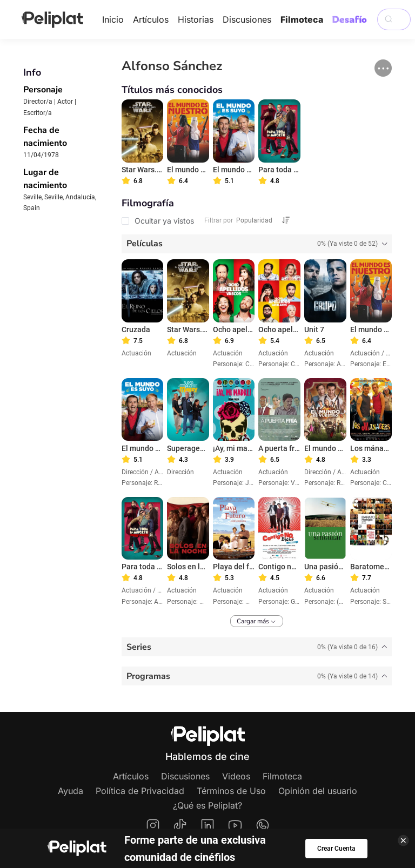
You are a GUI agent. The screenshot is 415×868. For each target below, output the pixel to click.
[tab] (257, 244)
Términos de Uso (231, 791)
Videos (236, 776)
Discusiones (247, 19)
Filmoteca (302, 19)
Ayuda (71, 791)
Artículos (151, 19)
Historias (196, 19)
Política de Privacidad (140, 791)
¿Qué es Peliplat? (207, 805)
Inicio (113, 19)
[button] (383, 68)
